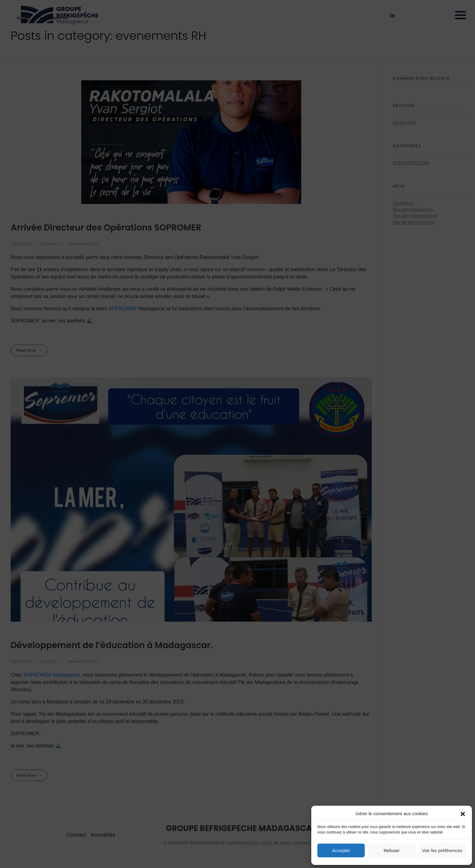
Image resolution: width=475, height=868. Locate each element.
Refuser (392, 850)
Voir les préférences (442, 850)
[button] (463, 814)
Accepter (341, 850)
